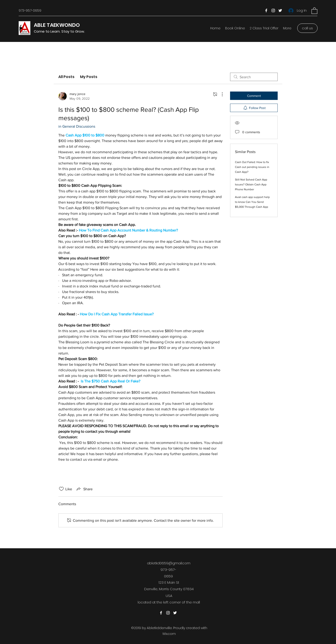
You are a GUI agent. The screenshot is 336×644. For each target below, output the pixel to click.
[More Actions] (220, 94)
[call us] (307, 28)
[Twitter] (280, 10)
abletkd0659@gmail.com (169, 563)
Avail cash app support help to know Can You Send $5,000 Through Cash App (252, 202)
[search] (254, 77)
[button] (314, 10)
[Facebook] (266, 10)
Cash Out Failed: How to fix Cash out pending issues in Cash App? (252, 167)
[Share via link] (84, 489)
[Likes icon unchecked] (61, 489)
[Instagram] (273, 10)
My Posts (89, 77)
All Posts (66, 77)
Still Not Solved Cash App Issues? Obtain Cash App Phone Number (251, 184)
